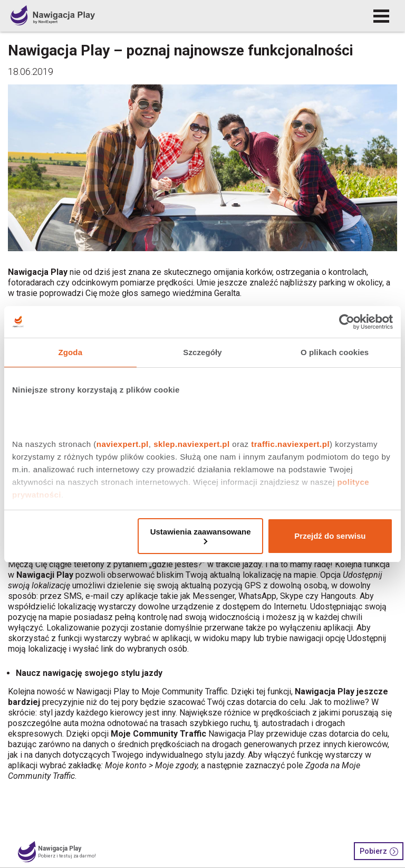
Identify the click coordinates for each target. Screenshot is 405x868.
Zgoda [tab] (71, 352)
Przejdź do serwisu (330, 536)
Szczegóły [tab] (202, 352)
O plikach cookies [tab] (335, 352)
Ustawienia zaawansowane (201, 536)
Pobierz (379, 851)
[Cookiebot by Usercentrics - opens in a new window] (347, 322)
